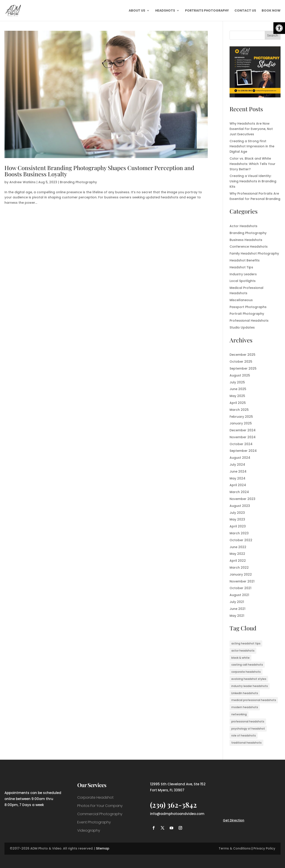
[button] (279, 28)
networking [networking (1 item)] (239, 714)
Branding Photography (78, 182)
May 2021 (237, 616)
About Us (137, 11)
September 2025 (243, 368)
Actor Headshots (243, 226)
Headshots (165, 11)
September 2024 (243, 451)
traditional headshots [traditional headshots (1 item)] (246, 743)
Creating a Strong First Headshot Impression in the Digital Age (252, 146)
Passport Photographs (248, 307)
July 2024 (237, 465)
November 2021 (242, 581)
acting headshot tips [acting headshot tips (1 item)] (246, 643)
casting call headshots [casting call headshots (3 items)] (247, 665)
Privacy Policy (264, 848)
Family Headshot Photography (254, 253)
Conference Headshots (249, 247)
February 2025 (241, 417)
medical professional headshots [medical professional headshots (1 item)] (254, 700)
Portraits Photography (207, 11)
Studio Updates (242, 327)
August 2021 (239, 595)
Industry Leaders (243, 274)
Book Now (271, 11)
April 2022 (238, 561)
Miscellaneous (241, 300)
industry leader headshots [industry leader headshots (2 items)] (250, 686)
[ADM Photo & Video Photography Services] (255, 96)
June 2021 (237, 609)
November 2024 (243, 437)
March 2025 (239, 410)
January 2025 (241, 423)
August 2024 (240, 458)
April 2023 (238, 526)
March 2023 (239, 533)
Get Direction (234, 820)
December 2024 (243, 430)
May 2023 (237, 519)
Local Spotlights (243, 281)
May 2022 (237, 554)
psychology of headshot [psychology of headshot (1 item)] (248, 729)
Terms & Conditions (235, 848)
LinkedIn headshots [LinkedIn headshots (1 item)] (245, 693)
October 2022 (241, 540)
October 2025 (241, 362)
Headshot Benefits (245, 260)
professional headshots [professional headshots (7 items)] (248, 721)
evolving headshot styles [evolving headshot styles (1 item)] (249, 679)
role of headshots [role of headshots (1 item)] (244, 735)
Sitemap (103, 848)
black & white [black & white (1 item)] (240, 658)
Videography (89, 830)
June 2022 (238, 547)
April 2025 (238, 403)
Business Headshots (246, 240)
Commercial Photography (100, 814)
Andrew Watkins (22, 182)
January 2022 (241, 574)
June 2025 (238, 389)
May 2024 (237, 478)
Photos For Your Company (100, 806)
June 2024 (238, 471)
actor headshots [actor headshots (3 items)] (243, 651)
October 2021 (240, 588)
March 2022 (239, 568)
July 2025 (237, 382)
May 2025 (237, 396)
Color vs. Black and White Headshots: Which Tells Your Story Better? (252, 164)
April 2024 (238, 485)
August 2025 (240, 375)
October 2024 (241, 444)
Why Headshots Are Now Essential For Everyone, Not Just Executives (251, 129)
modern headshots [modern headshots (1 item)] (245, 707)
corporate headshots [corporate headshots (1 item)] (246, 672)
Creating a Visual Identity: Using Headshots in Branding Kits (253, 181)
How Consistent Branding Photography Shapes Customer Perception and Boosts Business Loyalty (99, 171)
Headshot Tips (241, 267)
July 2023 (237, 513)
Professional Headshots (249, 321)
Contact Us (245, 11)
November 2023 (242, 499)
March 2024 (239, 492)
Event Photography (94, 822)
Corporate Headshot (95, 797)
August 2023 (240, 506)
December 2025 (242, 355)
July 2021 (237, 602)
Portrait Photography (247, 314)
